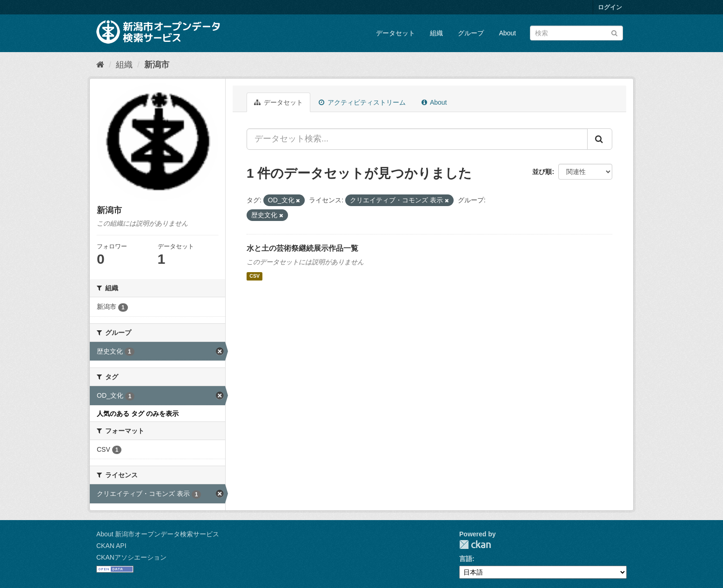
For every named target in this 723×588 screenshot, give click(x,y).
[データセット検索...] (417, 139)
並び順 (542, 172)
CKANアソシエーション (131, 557)
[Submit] (614, 32)
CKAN (475, 545)
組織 (436, 33)
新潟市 (157, 65)
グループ (471, 33)
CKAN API (111, 546)
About (507, 33)
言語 (466, 559)
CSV (254, 276)
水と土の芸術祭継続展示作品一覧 (302, 248)
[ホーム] (100, 65)
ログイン (610, 7)
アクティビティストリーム (362, 102)
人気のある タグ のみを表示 (138, 414)
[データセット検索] (576, 33)
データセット (395, 33)
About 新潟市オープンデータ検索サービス (158, 534)
